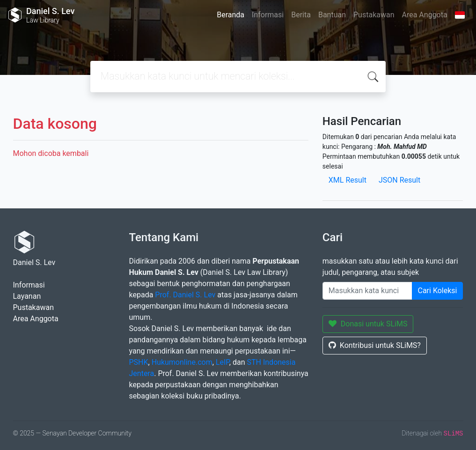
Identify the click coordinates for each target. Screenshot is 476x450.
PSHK (139, 362)
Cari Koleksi (438, 291)
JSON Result (399, 180)
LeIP (223, 362)
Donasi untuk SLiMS (368, 324)
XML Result (348, 180)
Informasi (268, 15)
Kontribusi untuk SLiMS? (375, 345)
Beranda (231, 15)
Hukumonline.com (182, 362)
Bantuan (332, 15)
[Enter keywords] (367, 291)
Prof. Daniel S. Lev (185, 295)
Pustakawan (374, 15)
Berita (301, 15)
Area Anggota (425, 15)
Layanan (27, 296)
